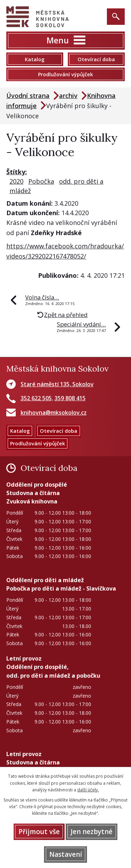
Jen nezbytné (92, 832)
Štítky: (17, 172)
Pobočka (41, 181)
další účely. (88, 790)
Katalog (35, 59)
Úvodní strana (28, 96)
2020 (16, 181)
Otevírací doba (96, 59)
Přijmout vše (39, 832)
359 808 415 (70, 398)
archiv (68, 96)
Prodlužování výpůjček (65, 74)
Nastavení (66, 854)
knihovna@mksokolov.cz (54, 412)
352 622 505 (36, 398)
